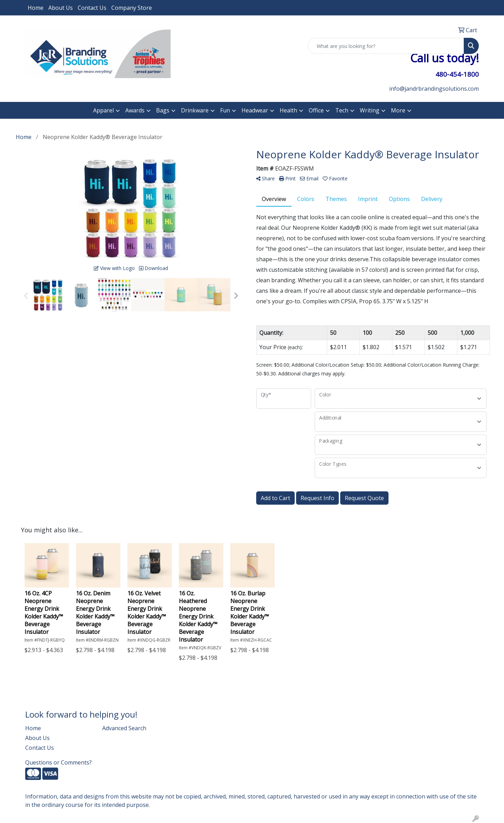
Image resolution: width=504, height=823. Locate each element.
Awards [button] (135, 110)
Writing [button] (370, 110)
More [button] (398, 110)
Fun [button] (225, 110)
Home (36, 8)
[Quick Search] (386, 46)
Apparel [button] (103, 110)
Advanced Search (124, 728)
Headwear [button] (255, 110)
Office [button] (316, 110)
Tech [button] (342, 110)
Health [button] (288, 110)
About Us (61, 8)
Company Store (132, 8)
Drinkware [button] (195, 110)
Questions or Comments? (58, 762)
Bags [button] (163, 110)
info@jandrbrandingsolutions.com (434, 89)
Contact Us (92, 8)
